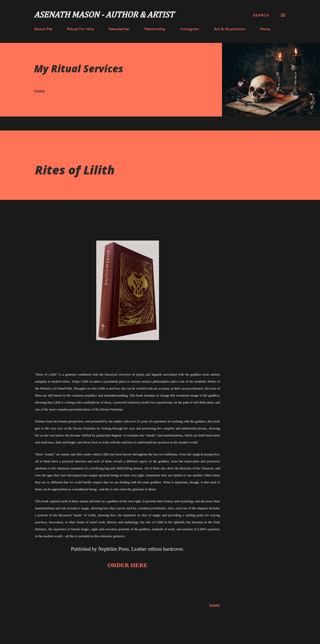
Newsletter (119, 29)
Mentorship (155, 29)
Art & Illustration (230, 29)
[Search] (261, 15)
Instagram (190, 29)
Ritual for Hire (80, 29)
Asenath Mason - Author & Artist (104, 15)
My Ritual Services (79, 68)
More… (266, 29)
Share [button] (39, 91)
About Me (43, 29)
